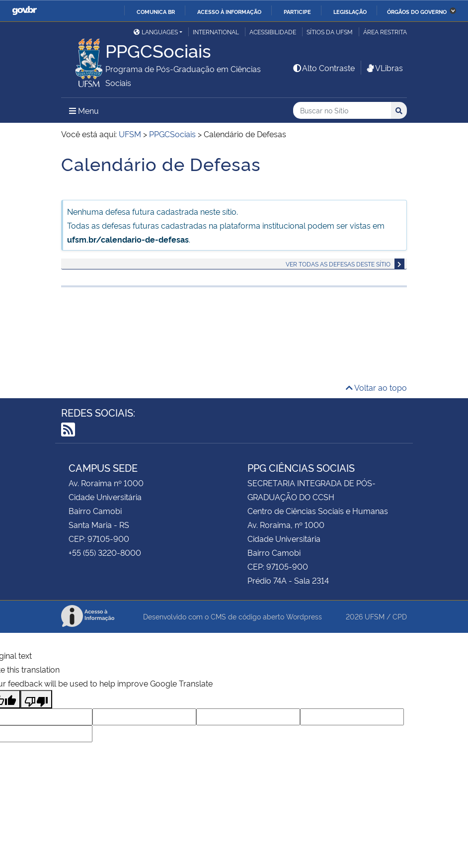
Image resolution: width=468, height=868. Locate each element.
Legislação (350, 11)
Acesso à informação (229, 11)
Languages (156, 32)
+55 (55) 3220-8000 (105, 552)
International (216, 32)
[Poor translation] (36, 699)
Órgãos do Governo (417, 11)
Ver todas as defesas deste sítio (338, 264)
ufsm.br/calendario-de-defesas (128, 239)
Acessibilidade (273, 32)
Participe (297, 11)
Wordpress (304, 616)
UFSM (375, 616)
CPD (400, 616)
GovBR (24, 11)
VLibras (384, 68)
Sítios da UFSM (330, 32)
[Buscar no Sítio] (342, 111)
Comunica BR (156, 11)
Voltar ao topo (376, 387)
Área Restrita (385, 32)
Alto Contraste (323, 68)
